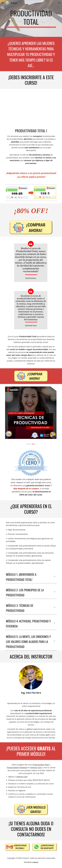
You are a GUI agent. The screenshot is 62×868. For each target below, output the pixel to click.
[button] (2, 3)
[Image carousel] (31, 416)
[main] (31, 18)
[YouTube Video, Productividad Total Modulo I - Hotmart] (31, 107)
